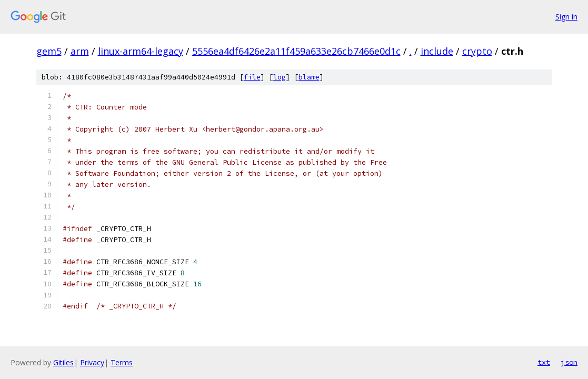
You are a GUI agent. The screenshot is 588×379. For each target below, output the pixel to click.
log (280, 77)
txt (544, 362)
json (569, 362)
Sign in (566, 17)
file (252, 77)
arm (80, 51)
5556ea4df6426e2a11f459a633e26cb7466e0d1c (296, 51)
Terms (122, 362)
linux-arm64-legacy (141, 51)
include (437, 51)
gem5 (49, 51)
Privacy (92, 362)
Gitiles (63, 362)
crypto (477, 51)
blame (309, 77)
